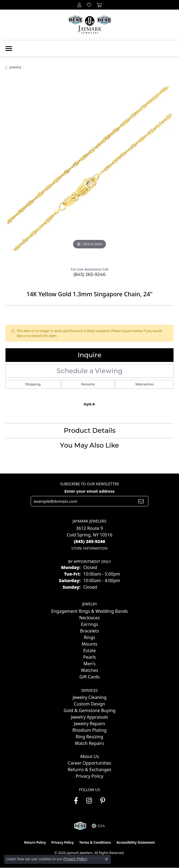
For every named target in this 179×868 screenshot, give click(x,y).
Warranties (145, 384)
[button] (79, 5)
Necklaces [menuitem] (90, 618)
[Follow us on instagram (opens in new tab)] (89, 801)
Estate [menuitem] (89, 651)
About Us (90, 756)
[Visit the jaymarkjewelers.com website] (80, 826)
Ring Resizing (89, 737)
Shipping (33, 384)
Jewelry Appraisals (89, 717)
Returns (88, 384)
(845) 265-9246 (89, 275)
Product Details (90, 430)
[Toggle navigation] (9, 49)
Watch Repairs (89, 743)
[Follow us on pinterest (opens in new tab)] (103, 801)
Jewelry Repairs (89, 724)
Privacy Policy (90, 776)
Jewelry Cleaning (89, 697)
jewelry (15, 67)
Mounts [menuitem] (89, 644)
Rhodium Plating (90, 730)
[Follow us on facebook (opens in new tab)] (76, 801)
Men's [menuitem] (89, 664)
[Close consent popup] (106, 859)
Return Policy (35, 842)
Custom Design (89, 704)
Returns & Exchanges (90, 770)
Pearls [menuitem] (89, 657)
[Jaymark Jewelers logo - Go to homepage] (90, 25)
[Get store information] (89, 548)
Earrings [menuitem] (90, 624)
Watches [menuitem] (89, 670)
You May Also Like (89, 445)
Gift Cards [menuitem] (89, 677)
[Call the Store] (90, 541)
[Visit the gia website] (98, 826)
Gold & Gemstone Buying (89, 710)
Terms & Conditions (95, 842)
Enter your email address (89, 491)
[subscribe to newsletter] (141, 501)
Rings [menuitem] (89, 637)
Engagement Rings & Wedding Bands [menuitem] (89, 611)
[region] (89, 170)
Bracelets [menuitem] (90, 631)
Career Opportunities (90, 763)
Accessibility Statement (135, 842)
